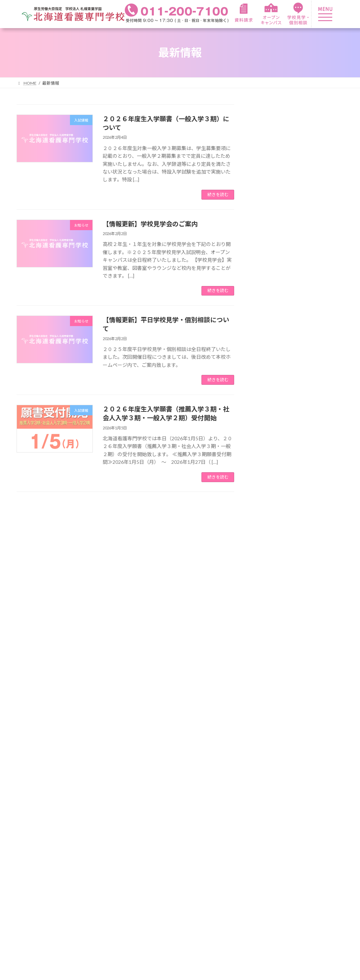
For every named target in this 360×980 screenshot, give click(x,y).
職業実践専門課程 (109, 839)
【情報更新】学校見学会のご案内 (150, 224)
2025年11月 (270, 648)
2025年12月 (270, 634)
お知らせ (267, 555)
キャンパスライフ (179, 786)
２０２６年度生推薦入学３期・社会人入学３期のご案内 (314, 296)
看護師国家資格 (176, 860)
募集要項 (237, 806)
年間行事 (167, 807)
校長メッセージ (37, 845)
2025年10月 (270, 662)
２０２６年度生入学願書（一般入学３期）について (314, 137)
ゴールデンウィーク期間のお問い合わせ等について (314, 501)
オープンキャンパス (320, 817)
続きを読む (218, 194)
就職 (162, 871)
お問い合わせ (312, 828)
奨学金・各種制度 (248, 828)
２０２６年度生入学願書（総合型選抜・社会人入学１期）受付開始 (314, 461)
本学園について (37, 806)
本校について (34, 826)
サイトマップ (312, 850)
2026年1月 (269, 620)
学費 (231, 817)
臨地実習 (98, 828)
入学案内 (237, 786)
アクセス (28, 889)
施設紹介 (28, 867)
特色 (92, 806)
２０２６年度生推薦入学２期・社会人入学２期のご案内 (314, 382)
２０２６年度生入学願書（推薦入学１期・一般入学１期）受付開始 (314, 421)
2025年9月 (269, 676)
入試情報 (267, 569)
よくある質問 (34, 878)
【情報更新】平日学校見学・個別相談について (314, 209)
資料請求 (307, 806)
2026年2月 (269, 606)
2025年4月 (269, 690)
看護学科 (98, 786)
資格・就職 (170, 840)
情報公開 (307, 839)
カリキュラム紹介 (109, 817)
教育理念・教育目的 (42, 856)
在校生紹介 (170, 818)
